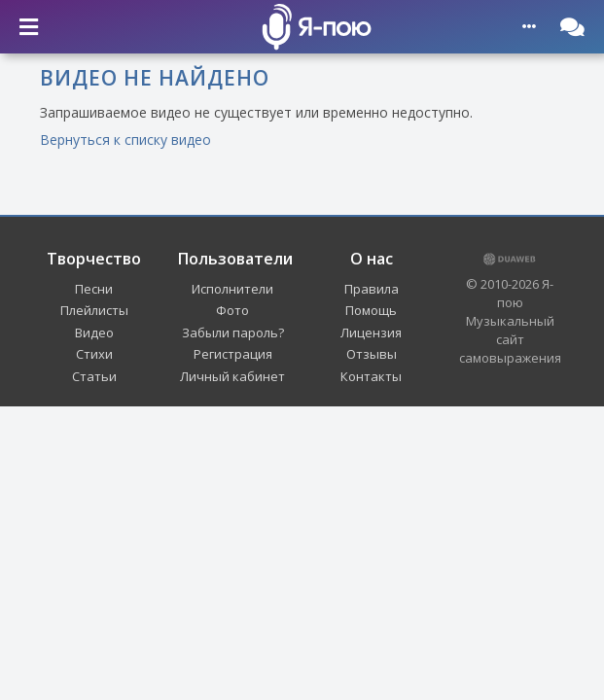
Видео (94, 332)
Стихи (94, 354)
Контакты (371, 376)
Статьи (94, 376)
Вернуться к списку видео (125, 140)
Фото (232, 310)
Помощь (371, 310)
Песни (94, 289)
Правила (372, 289)
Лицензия (371, 332)
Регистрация (233, 354)
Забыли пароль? (233, 332)
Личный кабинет (232, 376)
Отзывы (372, 354)
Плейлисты (94, 310)
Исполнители (232, 289)
